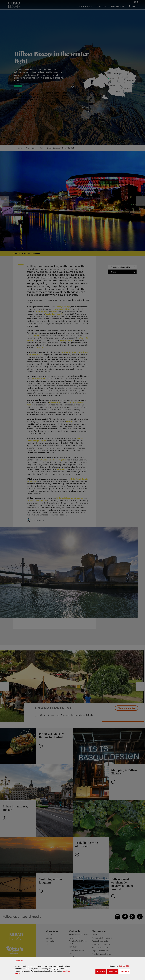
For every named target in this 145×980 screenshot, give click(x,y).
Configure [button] (125, 971)
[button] (120, 966)
